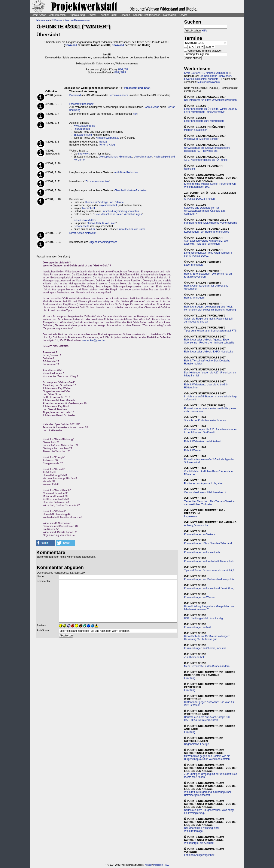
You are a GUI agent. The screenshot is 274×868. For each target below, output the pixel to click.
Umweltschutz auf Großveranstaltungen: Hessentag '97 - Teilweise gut (207, 149)
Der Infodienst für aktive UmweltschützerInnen (210, 100)
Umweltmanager (143, 157)
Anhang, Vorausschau (197, 525)
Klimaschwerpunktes (107, 138)
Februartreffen (82, 129)
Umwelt (92, 15)
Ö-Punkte (57, 20)
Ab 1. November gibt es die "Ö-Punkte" (206, 160)
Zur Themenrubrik (194, 657)
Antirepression (57, 15)
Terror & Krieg (107, 145)
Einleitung (190, 678)
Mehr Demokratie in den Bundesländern (207, 666)
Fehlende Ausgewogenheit (199, 855)
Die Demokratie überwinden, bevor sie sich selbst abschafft (208, 77)
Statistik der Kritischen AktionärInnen (205, 421)
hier (135, 114)
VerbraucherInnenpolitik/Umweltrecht (205, 492)
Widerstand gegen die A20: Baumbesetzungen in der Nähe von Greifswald (211, 431)
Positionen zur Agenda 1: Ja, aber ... (205, 483)
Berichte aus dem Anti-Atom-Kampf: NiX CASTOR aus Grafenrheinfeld (207, 719)
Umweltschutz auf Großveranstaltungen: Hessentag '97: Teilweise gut (207, 638)
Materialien (170, 15)
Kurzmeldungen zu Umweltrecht (202, 552)
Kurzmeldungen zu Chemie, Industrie (205, 648)
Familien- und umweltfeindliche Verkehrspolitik (210, 223)
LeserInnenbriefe (194, 265)
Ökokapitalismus (108, 157)
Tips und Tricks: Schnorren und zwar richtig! (209, 570)
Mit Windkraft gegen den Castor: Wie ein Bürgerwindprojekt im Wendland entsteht (207, 758)
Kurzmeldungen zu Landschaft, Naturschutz (209, 561)
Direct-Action (39, 15)
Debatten (125, 15)
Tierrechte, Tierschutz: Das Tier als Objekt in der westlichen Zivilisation (209, 503)
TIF (126, 70)
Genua (149, 107)
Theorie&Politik (108, 15)
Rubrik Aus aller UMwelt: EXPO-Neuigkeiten (209, 352)
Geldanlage (126, 157)
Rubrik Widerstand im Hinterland (203, 441)
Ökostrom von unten (97, 181)
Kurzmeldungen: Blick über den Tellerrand (208, 543)
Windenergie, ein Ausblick (199, 843)
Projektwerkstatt (108, 205)
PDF (121, 70)
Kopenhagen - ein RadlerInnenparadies (207, 232)
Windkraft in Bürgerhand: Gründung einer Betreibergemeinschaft (208, 794)
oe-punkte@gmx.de (93, 340)
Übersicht (190, 169)
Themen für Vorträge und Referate (104, 202)
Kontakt (148, 865)
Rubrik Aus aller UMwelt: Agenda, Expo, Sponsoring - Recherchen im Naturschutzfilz (209, 341)
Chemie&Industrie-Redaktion (131, 190)
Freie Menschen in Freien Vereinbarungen (118, 214)
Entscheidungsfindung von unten (120, 211)
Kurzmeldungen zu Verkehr (200, 534)
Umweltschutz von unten (102, 223)
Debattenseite (82, 226)
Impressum (190, 516)
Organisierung (77, 15)
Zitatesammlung (83, 135)
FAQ (167, 865)
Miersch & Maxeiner (195, 130)
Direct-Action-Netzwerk (83, 233)
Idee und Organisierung (77, 20)
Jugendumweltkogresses (103, 242)
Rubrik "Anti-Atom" (195, 298)
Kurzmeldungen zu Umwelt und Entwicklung (209, 588)
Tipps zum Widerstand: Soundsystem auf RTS (210, 331)
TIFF (123, 73)
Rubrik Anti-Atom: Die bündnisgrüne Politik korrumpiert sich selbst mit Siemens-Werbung (210, 308)
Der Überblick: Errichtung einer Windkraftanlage (202, 829)
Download (71, 45)
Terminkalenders (119, 95)
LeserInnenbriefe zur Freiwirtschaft (204, 121)
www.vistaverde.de (84, 126)
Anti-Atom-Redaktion (126, 172)
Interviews (84, 154)
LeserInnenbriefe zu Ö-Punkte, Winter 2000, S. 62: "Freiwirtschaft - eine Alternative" (211, 110)
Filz (93, 229)
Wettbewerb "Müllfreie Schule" (201, 139)
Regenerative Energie (197, 744)
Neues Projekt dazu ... (86, 220)
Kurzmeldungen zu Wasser (200, 597)
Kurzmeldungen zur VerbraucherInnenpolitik (209, 579)
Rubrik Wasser (192, 450)
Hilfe (204, 31)
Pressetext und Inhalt (137, 88)
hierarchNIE (89, 208)
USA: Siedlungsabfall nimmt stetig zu (205, 618)
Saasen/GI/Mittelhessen (147, 15)
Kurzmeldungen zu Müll (197, 627)
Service (183, 15)
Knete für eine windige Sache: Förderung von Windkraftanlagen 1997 (210, 185)
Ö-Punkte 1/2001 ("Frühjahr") (201, 199)
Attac (156, 107)
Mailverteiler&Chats (208, 82)
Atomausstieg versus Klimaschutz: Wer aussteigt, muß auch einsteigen (206, 242)
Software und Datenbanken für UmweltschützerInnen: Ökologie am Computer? (204, 211)
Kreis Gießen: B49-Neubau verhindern (206, 73)
